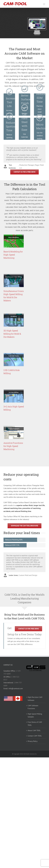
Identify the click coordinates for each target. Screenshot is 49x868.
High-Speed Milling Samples (35, 715)
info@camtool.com (16, 688)
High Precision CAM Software (35, 699)
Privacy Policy (33, 741)
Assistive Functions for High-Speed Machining (13, 446)
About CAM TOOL (34, 730)
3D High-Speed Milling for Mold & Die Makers (12, 334)
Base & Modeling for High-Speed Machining (13, 255)
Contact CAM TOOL (35, 736)
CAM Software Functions (33, 707)
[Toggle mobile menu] (44, 4)
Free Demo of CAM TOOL (35, 724)
